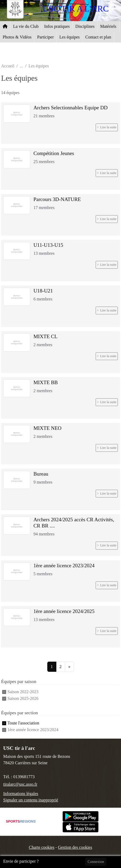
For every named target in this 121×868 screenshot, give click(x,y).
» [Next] (69, 667)
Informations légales (21, 794)
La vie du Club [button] (26, 26)
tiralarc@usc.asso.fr (20, 784)
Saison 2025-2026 (23, 699)
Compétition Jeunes (54, 153)
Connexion (96, 862)
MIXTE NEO (47, 428)
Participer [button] (45, 37)
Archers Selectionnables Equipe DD (71, 108)
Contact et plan (98, 37)
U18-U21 (43, 291)
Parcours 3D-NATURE (57, 199)
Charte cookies (42, 847)
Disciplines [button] (85, 26)
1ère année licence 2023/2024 (64, 566)
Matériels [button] (108, 26)
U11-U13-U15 (48, 245)
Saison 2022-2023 (23, 692)
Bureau (41, 474)
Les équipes (69, 37)
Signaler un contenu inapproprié (31, 800)
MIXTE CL (45, 336)
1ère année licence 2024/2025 (64, 611)
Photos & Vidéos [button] (17, 37)
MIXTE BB (46, 382)
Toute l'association (23, 723)
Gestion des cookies (75, 847)
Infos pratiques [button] (57, 26)
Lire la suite (108, 127)
